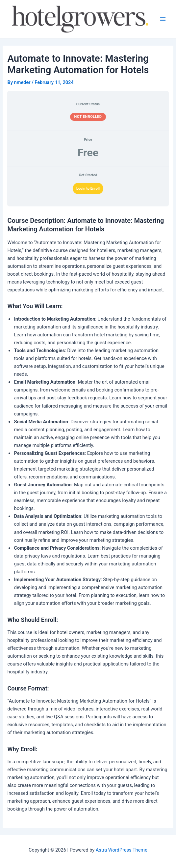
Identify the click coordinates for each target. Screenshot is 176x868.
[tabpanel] (88, 515)
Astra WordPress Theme (122, 850)
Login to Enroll (88, 189)
